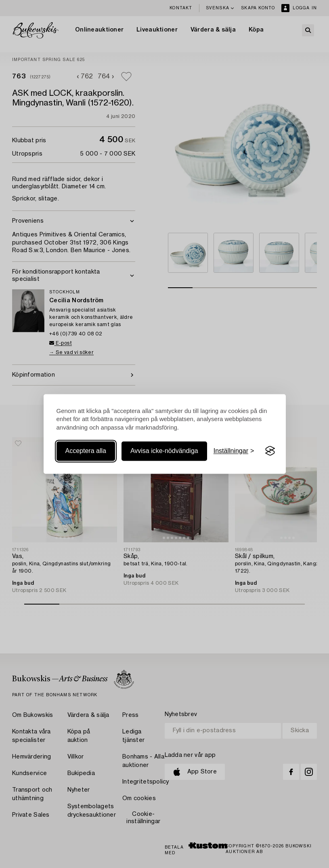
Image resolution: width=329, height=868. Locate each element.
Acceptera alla (86, 451)
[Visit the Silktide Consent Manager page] (270, 451)
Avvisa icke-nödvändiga (164, 451)
